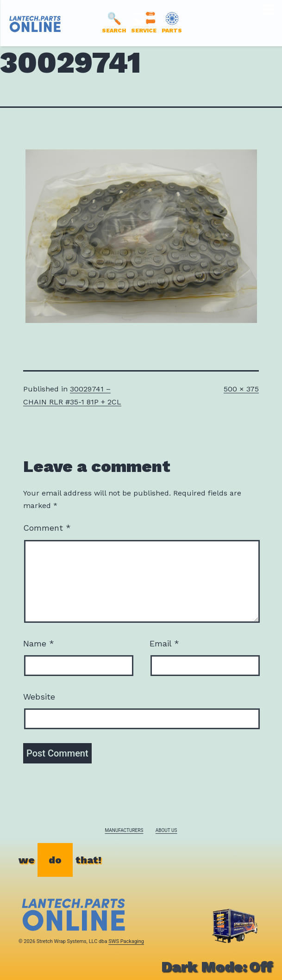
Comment (47, 528)
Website (39, 697)
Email (164, 643)
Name (39, 643)
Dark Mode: (217, 967)
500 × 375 (241, 389)
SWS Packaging (126, 941)
